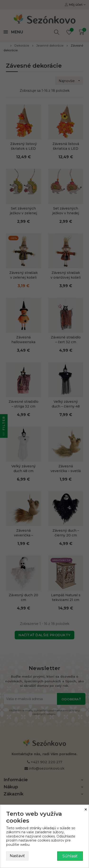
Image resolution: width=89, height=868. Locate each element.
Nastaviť (17, 856)
